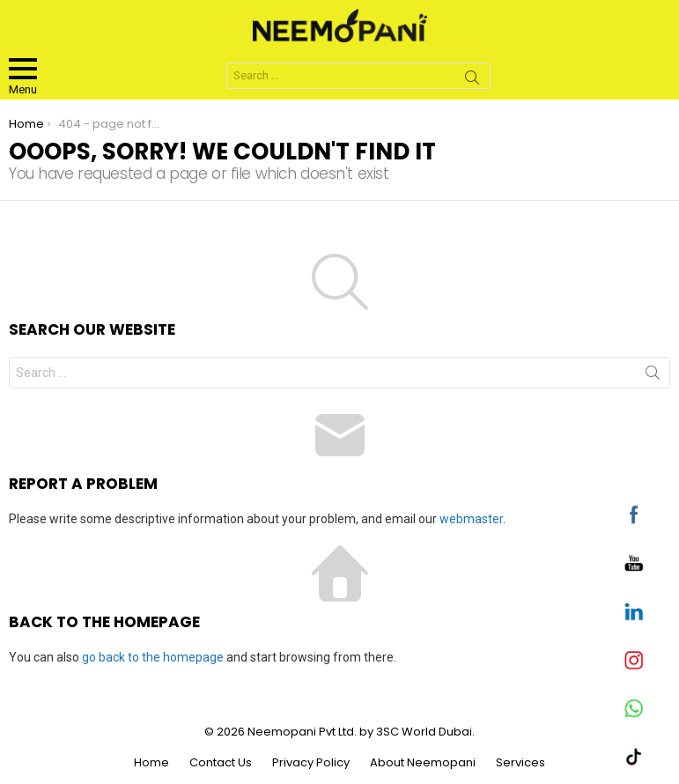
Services (520, 763)
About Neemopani (423, 763)
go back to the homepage (153, 657)
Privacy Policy (311, 763)
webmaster (471, 519)
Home (151, 763)
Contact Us (221, 763)
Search (472, 80)
